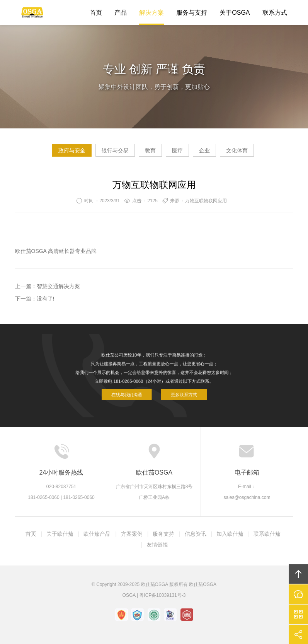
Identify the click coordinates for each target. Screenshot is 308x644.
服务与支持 (192, 13)
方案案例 (132, 534)
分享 (298, 634)
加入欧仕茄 (230, 534)
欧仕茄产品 (97, 534)
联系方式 (275, 13)
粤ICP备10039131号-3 (162, 595)
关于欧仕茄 (60, 534)
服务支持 (163, 534)
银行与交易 (115, 150)
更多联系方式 (179, 392)
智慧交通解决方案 (58, 286)
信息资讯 (196, 534)
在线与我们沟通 (131, 392)
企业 (204, 150)
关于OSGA (235, 13)
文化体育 (237, 150)
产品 (121, 13)
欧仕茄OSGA (32, 12)
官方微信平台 (298, 614)
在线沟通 (298, 594)
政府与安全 (72, 150)
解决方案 (151, 13)
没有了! (46, 299)
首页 (96, 13)
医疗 (177, 150)
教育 (150, 150)
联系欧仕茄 (267, 534)
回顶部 (298, 574)
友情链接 (157, 545)
